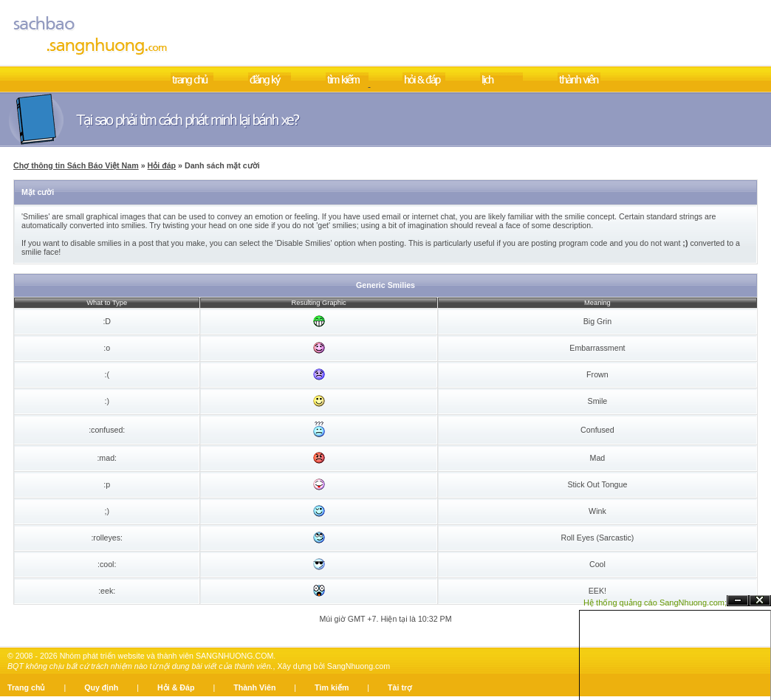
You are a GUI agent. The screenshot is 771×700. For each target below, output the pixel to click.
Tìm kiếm (332, 687)
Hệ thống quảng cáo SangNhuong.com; (655, 603)
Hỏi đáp (162, 165)
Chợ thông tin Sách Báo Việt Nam (76, 165)
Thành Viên (254, 687)
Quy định (101, 687)
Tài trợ (400, 687)
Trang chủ (26, 687)
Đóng (760, 601)
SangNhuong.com (359, 666)
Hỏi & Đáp (176, 687)
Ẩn (738, 601)
